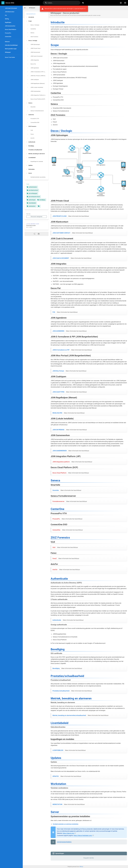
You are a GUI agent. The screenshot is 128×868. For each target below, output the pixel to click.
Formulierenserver (70, 501)
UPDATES (67, 776)
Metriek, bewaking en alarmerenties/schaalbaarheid (80, 715)
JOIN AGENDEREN (70, 331)
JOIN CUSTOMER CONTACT (73, 233)
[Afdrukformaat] (39, 234)
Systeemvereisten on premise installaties (66, 824)
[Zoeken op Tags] (83, 3)
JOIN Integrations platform (72, 462)
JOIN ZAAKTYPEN (70, 392)
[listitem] (37, 17)
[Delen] (34, 234)
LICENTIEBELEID (69, 750)
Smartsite (67, 490)
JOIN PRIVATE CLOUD (71, 216)
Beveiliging (67, 668)
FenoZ (66, 559)
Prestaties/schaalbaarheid (72, 691)
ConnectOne (68, 530)
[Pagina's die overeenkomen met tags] (39, 206)
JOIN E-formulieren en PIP (72, 350)
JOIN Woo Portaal (69, 371)
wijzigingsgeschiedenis (64, 842)
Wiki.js (81, 863)
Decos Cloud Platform (71, 473)
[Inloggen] (125, 3)
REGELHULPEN (69, 413)
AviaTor (66, 570)
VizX (65, 547)
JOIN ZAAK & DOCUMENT (72, 258)
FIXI (65, 312)
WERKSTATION (69, 804)
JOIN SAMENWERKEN (71, 451)
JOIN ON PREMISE (70, 430)
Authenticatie (68, 620)
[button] (121, 3)
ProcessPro (67, 519)
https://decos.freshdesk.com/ (83, 836)
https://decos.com (68, 833)
